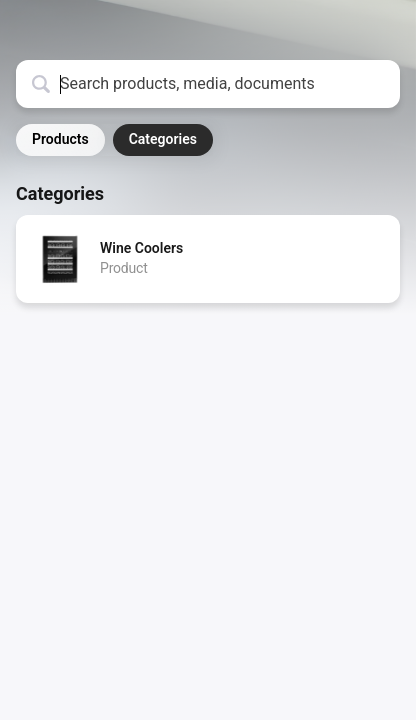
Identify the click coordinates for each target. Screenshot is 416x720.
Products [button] (60, 139)
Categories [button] (163, 139)
